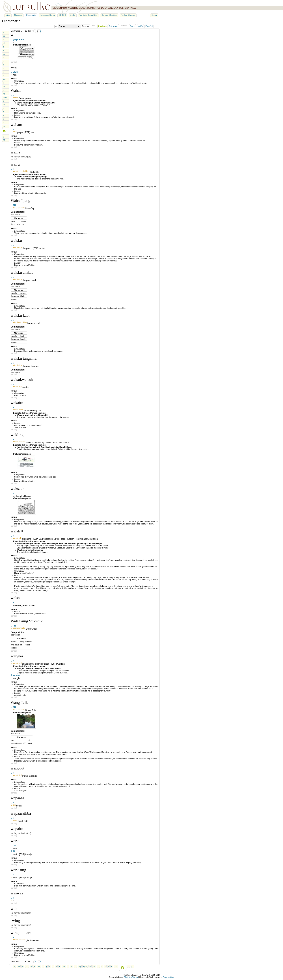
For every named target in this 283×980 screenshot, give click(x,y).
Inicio (8, 15)
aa (4, 36)
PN (14, 205)
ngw (5, 97)
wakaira (17, 403)
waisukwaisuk (22, 379)
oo (4, 105)
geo (14, 805)
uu (4, 126)
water (23, 628)
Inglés (140, 26)
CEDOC (62, 15)
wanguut (18, 768)
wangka (17, 656)
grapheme (18, 39)
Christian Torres (131, 977)
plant (15, 132)
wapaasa (17, 798)
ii (4, 72)
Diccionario (31, 15)
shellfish (26, 171)
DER (15, 72)
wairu (15, 164)
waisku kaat (20, 315)
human (15, 97)
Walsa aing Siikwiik (27, 621)
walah (15, 531)
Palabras (102, 26)
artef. (15, 247)
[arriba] (14, 62)
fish (20, 538)
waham (16, 124)
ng (4, 94)
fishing (20, 247)
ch (4, 43)
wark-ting (18, 870)
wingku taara (21, 933)
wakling (17, 435)
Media (73, 15)
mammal (22, 442)
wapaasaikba (21, 813)
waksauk (18, 488)
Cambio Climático (109, 15)
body (19, 322)
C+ (14, 845)
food (20, 171)
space (15, 820)
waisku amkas (22, 272)
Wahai (16, 90)
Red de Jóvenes (128, 15)
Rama (132, 26)
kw (4, 79)
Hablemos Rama (47, 15)
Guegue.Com (168, 977)
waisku (16, 240)
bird (20, 386)
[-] (4, 140)
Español (149, 26)
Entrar (154, 15)
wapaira (17, 829)
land (14, 208)
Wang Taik (19, 702)
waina (15, 152)
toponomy (21, 208)
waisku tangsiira (24, 358)
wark (15, 841)
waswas (17, 893)
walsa (15, 598)
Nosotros (18, 15)
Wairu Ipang (20, 200)
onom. (17, 675)
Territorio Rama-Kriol (88, 15)
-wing (15, 921)
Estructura (114, 26)
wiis (14, 908)
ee (4, 54)
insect (21, 410)
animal (15, 171)
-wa (14, 67)
